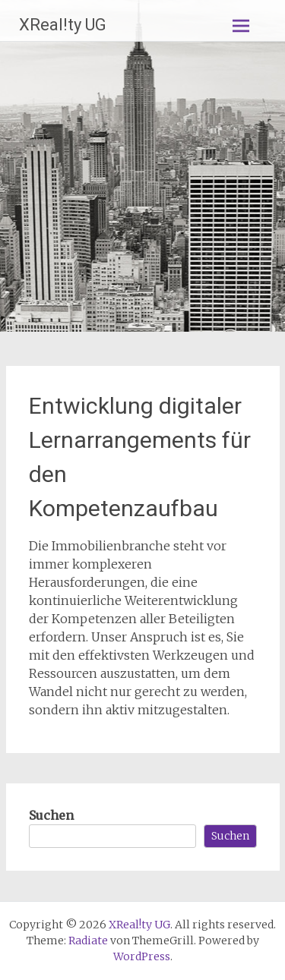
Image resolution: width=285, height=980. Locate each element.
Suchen (51, 815)
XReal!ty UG (63, 25)
